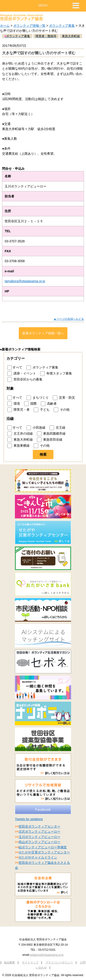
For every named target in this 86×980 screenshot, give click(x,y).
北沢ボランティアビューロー (39, 832)
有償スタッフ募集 (56, 374)
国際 (30, 404)
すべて (15, 368)
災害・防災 (64, 398)
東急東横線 (18, 446)
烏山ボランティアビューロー (39, 842)
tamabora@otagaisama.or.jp (25, 281)
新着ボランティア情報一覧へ (43, 333)
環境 (14, 404)
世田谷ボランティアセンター (39, 826)
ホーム (5, 26)
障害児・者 (18, 410)
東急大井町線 (20, 440)
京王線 (57, 428)
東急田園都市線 (51, 434)
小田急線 (36, 428)
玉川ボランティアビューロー (39, 837)
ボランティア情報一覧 (29, 26)
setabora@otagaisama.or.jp (47, 955)
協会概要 (9, 962)
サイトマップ (30, 962)
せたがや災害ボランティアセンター (44, 852)
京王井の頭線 (20, 434)
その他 (62, 410)
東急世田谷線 (50, 440)
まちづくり (37, 398)
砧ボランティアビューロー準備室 (43, 847)
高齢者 (49, 404)
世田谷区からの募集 (25, 380)
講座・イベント (22, 374)
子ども (42, 410)
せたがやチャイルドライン (38, 857)
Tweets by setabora (29, 819)
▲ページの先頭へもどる (69, 319)
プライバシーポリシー (59, 962)
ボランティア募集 (62, 26)
